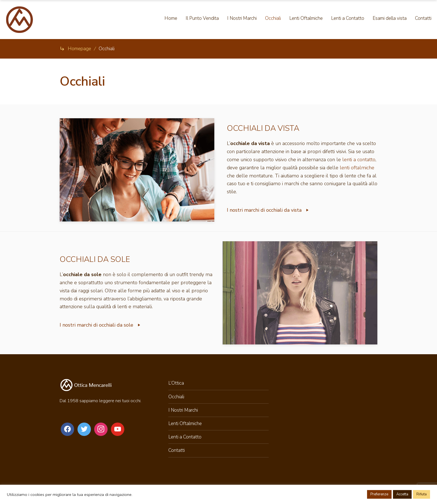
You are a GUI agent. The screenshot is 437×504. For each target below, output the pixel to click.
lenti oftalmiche (357, 168)
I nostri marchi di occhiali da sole (100, 325)
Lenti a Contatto (185, 437)
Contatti (177, 450)
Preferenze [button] (379, 494)
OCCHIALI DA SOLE (95, 259)
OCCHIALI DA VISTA (263, 128)
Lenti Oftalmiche (185, 424)
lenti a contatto (359, 160)
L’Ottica (176, 383)
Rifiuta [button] (422, 494)
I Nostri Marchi (183, 410)
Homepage (79, 49)
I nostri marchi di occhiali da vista (268, 210)
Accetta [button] (402, 494)
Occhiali (176, 397)
